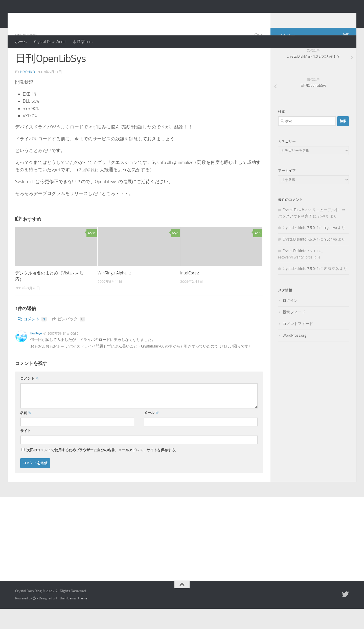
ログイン (290, 321)
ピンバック (68, 339)
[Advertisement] (182, 555)
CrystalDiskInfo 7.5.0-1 (301, 248)
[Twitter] (346, 55)
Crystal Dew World (50, 42)
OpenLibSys (26, 56)
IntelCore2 (190, 293)
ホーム (21, 42)
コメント (32, 339)
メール (151, 433)
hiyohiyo (28, 92)
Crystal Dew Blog (53, 17)
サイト (26, 451)
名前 (26, 433)
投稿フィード (294, 332)
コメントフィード (298, 344)
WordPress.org (294, 356)
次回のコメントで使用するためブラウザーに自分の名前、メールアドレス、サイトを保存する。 (102, 470)
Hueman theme (76, 619)
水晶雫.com (83, 42)
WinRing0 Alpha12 (115, 293)
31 (92, 253)
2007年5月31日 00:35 (63, 354)
